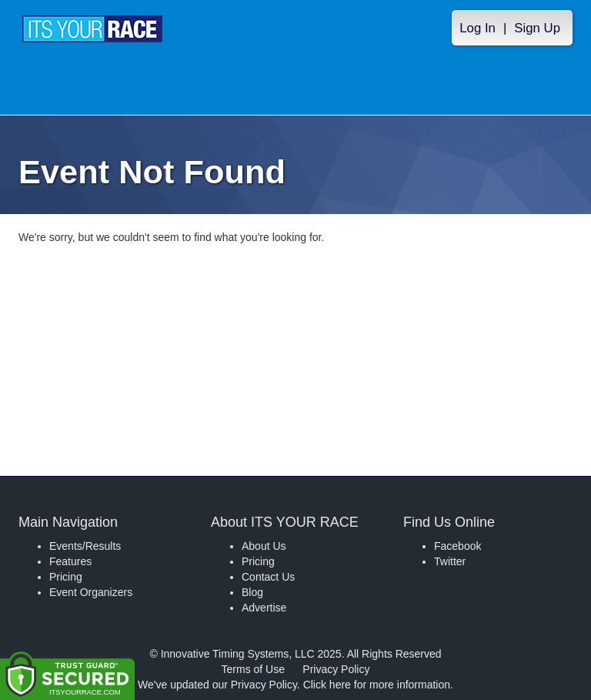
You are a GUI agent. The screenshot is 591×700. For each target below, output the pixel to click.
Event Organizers (91, 592)
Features (70, 561)
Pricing (66, 577)
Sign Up (537, 28)
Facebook (457, 546)
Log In (477, 28)
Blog (252, 592)
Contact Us (268, 577)
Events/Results (85, 546)
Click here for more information (377, 685)
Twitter (450, 561)
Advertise (264, 608)
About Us (264, 546)
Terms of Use (253, 669)
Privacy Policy (336, 669)
